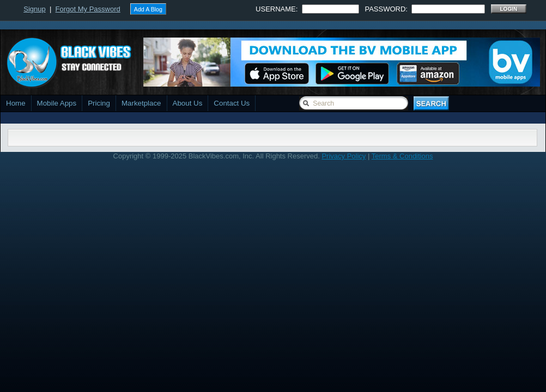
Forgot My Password (88, 9)
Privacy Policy (344, 156)
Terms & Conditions (402, 156)
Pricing (99, 103)
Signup (34, 9)
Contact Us (232, 103)
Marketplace (141, 103)
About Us (188, 103)
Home (16, 103)
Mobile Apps (57, 103)
